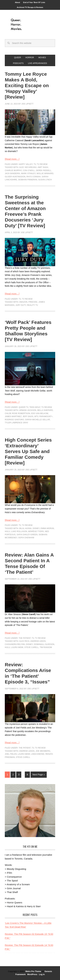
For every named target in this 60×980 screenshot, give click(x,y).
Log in (42, 974)
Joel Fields (11, 754)
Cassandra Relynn (15, 644)
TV (35, 164)
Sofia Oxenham (26, 538)
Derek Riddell (44, 170)
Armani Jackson (28, 410)
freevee (33, 302)
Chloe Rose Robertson (17, 413)
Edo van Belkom (40, 413)
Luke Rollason (19, 531)
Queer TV (24, 407)
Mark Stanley (28, 173)
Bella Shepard (45, 410)
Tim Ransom (46, 647)
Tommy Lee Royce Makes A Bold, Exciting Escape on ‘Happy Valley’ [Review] (27, 85)
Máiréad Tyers (36, 531)
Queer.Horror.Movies (30, 24)
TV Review (42, 164)
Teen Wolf (35, 407)
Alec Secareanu (28, 167)
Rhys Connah (34, 177)
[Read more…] (12, 159)
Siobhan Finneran (28, 180)
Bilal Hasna (25, 528)
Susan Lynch (45, 180)
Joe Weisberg (43, 751)
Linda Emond (38, 754)
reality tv (32, 305)
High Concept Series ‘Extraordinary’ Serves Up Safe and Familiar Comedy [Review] (28, 451)
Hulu (7, 531)
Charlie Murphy (13, 170)
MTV (36, 416)
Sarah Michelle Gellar (37, 420)
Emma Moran (47, 528)
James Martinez (13, 416)
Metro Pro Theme (33, 971)
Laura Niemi (17, 647)
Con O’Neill (29, 170)
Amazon (23, 302)
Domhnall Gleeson (44, 644)
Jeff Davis (28, 416)
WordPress (32, 974)
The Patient (25, 638)
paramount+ (46, 416)
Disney (36, 528)
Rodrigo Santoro (14, 420)
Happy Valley (26, 164)
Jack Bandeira (12, 173)
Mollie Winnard (45, 173)
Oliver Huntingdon (15, 177)
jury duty (21, 305)
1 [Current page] (7, 775)
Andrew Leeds (38, 641)
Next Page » (39, 775)
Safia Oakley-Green (27, 535)
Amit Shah (43, 167)
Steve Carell (31, 647)
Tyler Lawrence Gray (16, 423)
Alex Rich (24, 641)
